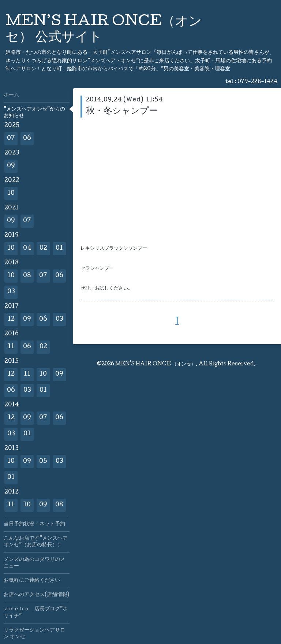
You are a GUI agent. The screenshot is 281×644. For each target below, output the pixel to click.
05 (43, 461)
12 (11, 319)
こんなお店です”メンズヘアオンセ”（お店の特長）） (36, 542)
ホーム (11, 95)
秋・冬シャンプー (122, 111)
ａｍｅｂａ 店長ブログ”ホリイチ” (36, 613)
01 (59, 248)
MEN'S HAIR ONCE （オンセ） (156, 364)
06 (27, 139)
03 (11, 292)
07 (11, 139)
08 (27, 276)
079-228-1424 (257, 82)
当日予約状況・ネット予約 (34, 524)
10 (11, 193)
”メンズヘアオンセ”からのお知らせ (34, 113)
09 (11, 166)
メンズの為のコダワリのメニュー (34, 563)
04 (27, 248)
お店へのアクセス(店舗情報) (36, 595)
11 (11, 347)
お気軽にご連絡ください (32, 581)
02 (43, 248)
